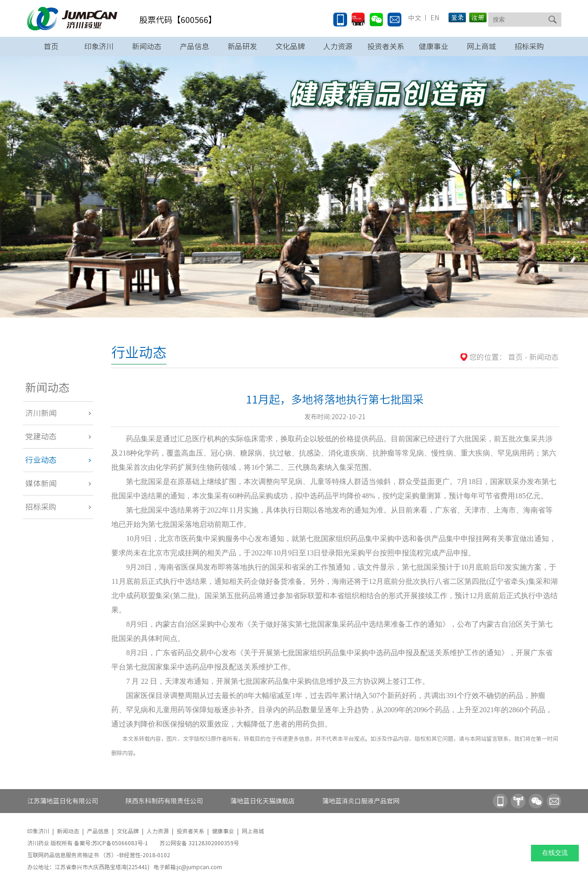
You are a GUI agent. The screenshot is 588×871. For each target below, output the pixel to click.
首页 (51, 46)
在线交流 (555, 853)
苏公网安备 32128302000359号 (199, 843)
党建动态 (41, 436)
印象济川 (99, 46)
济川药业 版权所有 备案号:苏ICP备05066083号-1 (88, 843)
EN (434, 18)
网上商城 (481, 46)
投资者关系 (386, 46)
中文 (415, 18)
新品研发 (242, 46)
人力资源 (338, 46)
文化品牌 (290, 46)
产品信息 (194, 46)
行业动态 (41, 460)
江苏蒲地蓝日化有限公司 (63, 801)
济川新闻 (41, 413)
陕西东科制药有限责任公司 (164, 801)
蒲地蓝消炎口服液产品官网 (361, 801)
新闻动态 (147, 46)
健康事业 (434, 46)
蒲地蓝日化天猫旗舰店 (263, 801)
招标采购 (529, 46)
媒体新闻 (41, 483)
